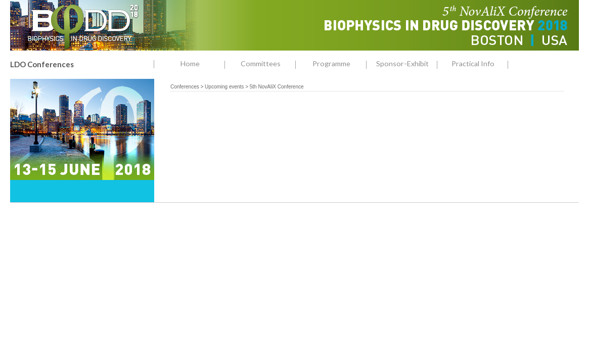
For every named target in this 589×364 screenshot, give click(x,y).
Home (190, 63)
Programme (339, 64)
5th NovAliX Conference (277, 87)
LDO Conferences (42, 64)
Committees (268, 64)
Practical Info (480, 64)
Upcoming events (224, 87)
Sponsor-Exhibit (407, 64)
